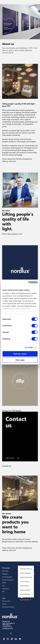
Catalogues (5, 574)
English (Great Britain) (26, 577)
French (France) (24, 581)
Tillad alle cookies (20, 354)
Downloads (5, 571)
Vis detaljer (29, 347)
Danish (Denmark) (25, 594)
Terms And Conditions (8, 607)
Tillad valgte (20, 360)
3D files (4, 583)
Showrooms (5, 589)
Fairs (3, 592)
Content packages (7, 577)
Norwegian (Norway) (26, 569)
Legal (4, 598)
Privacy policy (6, 601)
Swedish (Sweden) (25, 590)
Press (4, 586)
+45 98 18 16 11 (7, 627)
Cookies (4, 604)
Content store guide (8, 580)
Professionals (6, 568)
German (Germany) (25, 573)
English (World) (24, 586)
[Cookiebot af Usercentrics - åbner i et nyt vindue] (28, 283)
